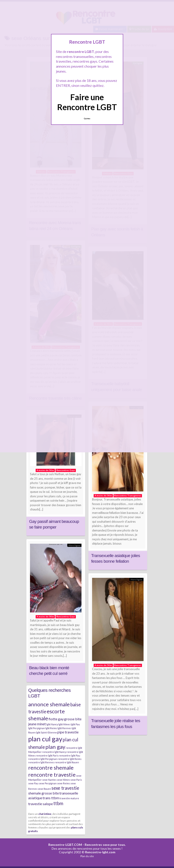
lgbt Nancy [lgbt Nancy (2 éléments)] (52, 724)
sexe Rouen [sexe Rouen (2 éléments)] (44, 789)
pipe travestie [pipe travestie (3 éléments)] (68, 732)
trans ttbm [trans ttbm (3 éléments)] (51, 798)
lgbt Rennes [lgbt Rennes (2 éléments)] (64, 728)
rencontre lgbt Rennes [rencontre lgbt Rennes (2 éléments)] (41, 762)
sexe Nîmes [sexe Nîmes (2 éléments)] (63, 780)
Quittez (87, 119)
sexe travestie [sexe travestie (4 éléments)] (65, 788)
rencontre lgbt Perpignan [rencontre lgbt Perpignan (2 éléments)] (43, 759)
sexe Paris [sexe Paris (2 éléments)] (76, 780)
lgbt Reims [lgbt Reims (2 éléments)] (51, 728)
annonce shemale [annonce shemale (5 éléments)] (49, 704)
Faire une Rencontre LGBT (87, 102)
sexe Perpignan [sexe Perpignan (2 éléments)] (48, 783)
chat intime (45, 814)
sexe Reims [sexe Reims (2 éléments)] (64, 783)
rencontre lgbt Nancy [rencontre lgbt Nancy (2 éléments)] (54, 752)
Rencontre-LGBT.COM (65, 845)
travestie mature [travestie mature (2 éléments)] (69, 798)
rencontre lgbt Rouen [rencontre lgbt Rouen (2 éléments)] (67, 762)
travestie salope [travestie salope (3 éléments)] (41, 804)
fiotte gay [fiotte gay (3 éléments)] (56, 719)
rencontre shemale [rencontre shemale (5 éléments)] (51, 767)
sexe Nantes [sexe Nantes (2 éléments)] (49, 780)
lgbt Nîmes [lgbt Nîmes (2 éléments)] (64, 724)
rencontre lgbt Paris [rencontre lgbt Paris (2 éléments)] (47, 755)
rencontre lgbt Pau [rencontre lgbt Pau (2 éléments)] (70, 755)
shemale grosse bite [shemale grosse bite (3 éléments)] (44, 793)
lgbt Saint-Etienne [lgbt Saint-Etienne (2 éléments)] (46, 732)
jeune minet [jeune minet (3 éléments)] (37, 724)
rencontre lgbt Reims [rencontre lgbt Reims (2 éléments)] (70, 759)
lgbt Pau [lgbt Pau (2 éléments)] (75, 724)
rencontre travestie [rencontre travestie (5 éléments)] (52, 774)
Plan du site (87, 856)
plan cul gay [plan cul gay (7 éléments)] (45, 739)
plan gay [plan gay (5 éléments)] (55, 747)
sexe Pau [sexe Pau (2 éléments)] (33, 783)
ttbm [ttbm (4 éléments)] (58, 803)
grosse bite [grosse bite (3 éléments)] (73, 719)
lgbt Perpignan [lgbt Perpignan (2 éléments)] (37, 728)
